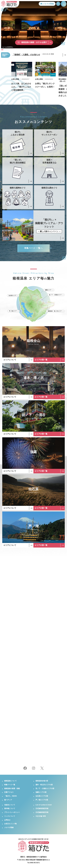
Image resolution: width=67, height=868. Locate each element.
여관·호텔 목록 (41, 816)
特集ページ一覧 (10, 785)
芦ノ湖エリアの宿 (42, 800)
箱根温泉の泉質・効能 (12, 788)
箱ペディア (8, 800)
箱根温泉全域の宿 (42, 781)
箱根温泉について (10, 781)
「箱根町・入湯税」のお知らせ (26, 55)
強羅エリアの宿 (41, 792)
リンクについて (10, 816)
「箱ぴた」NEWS (11, 796)
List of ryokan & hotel (44, 805)
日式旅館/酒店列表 (42, 812)
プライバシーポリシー (12, 812)
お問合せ (7, 820)
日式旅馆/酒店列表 (42, 808)
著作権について (10, 808)
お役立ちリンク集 (10, 824)
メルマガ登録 (47, 4)
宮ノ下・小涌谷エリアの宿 (45, 788)
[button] (2, 50)
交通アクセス (9, 792)
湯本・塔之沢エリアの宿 (44, 785)
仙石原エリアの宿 (42, 796)
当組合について (10, 805)
